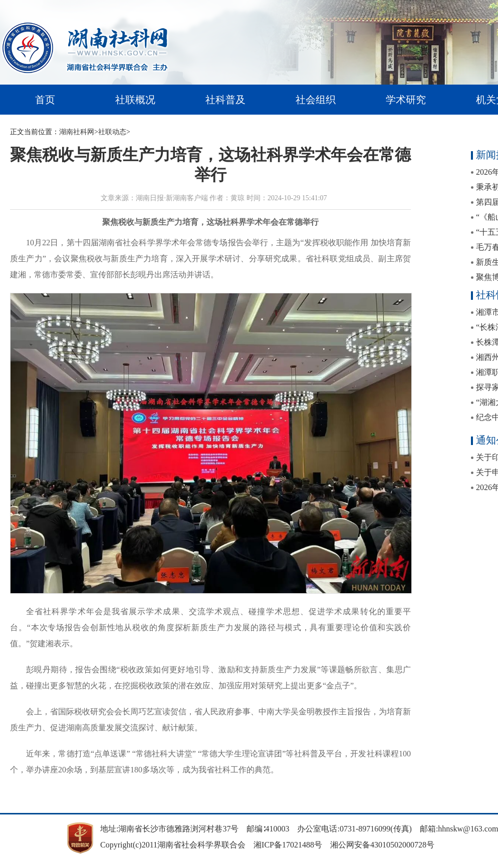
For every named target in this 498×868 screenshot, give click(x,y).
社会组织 (316, 100)
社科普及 (225, 100)
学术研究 (406, 100)
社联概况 (135, 100)
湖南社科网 (77, 132)
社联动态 (112, 132)
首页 (45, 100)
